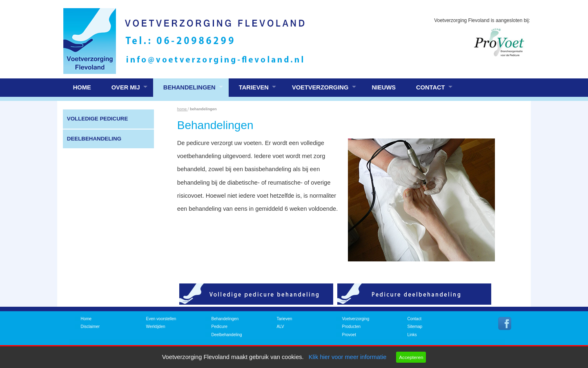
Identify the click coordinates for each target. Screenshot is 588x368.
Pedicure (219, 327)
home (183, 109)
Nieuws (384, 87)
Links (412, 335)
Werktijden (156, 327)
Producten (352, 327)
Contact (431, 87)
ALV (281, 327)
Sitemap (415, 327)
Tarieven (254, 87)
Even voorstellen (161, 319)
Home (82, 87)
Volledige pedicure (98, 119)
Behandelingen (189, 87)
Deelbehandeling (94, 139)
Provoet (349, 335)
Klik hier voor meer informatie (348, 357)
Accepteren (411, 357)
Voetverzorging (320, 87)
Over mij (126, 87)
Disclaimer (90, 327)
